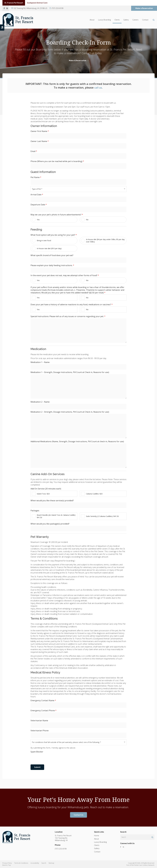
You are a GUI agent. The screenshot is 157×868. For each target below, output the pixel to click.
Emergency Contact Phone (43, 710)
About (92, 20)
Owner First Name (40, 131)
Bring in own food (41, 241)
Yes (36, 220)
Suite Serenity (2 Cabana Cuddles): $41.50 (100, 516)
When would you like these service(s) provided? (52, 501)
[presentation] (49, 758)
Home (97, 836)
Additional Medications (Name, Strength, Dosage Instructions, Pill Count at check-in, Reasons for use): (77, 441)
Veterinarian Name (39, 721)
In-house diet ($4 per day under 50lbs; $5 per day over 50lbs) (103, 241)
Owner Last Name (40, 141)
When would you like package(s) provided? (50, 524)
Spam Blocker (37, 752)
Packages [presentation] (35, 511)
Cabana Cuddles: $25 (92, 494)
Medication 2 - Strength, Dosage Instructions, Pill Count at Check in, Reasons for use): (70, 412)
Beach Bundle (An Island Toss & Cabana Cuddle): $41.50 (54, 516)
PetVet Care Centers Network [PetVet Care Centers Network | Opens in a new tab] (144, 865)
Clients (117, 20)
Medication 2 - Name (40, 402)
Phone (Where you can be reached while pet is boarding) (57, 161)
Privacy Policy (7, 863)
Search (44, 863)
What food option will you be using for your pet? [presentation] (54, 235)
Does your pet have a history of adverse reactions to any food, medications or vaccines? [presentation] (72, 304)
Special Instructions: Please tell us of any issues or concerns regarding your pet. (68, 316)
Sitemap (51, 863)
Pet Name (36, 177)
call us (98, 87)
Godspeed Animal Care (42, 3)
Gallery (126, 20)
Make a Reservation (144, 8)
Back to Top (7, 865)
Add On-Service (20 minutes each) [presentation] (46, 489)
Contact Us (78, 815)
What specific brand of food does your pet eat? (52, 255)
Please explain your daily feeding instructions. (52, 265)
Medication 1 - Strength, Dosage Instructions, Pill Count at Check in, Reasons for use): (70, 372)
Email (34, 151)
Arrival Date (37, 195)
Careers (135, 20)
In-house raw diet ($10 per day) (47, 248)
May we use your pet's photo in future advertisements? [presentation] (57, 215)
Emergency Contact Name (43, 700)
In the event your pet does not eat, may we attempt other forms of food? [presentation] (65, 275)
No (85, 220)
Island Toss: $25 (41, 494)
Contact (145, 20)
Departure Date (39, 205)
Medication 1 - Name (40, 362)
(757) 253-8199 (57, 8)
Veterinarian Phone (40, 731)
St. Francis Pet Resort (15, 3)
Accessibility (35, 863)
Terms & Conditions (21, 863)
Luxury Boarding (104, 20)
